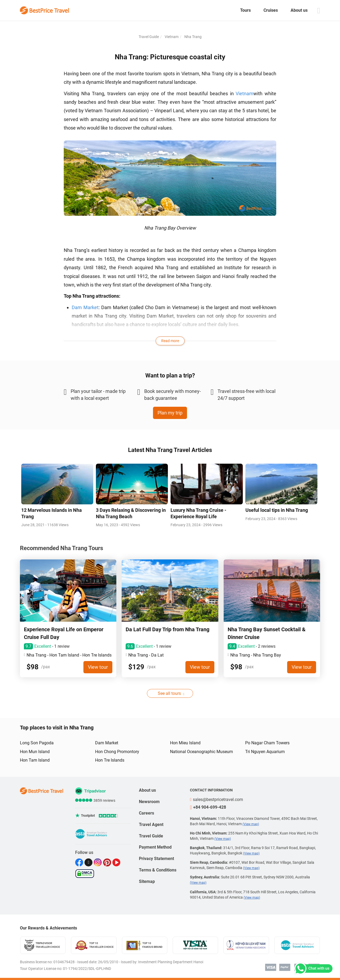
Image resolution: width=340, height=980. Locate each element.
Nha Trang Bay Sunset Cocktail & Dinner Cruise (267, 633)
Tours (245, 10)
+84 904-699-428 (208, 807)
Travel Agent (151, 825)
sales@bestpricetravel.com (216, 800)
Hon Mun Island (35, 752)
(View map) (251, 824)
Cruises (271, 10)
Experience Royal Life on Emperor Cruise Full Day (64, 633)
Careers (146, 813)
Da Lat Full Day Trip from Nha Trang (167, 629)
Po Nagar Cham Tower (97, 333)
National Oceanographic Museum (201, 752)
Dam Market (85, 307)
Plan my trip (170, 413)
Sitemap (147, 881)
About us (299, 10)
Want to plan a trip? (170, 375)
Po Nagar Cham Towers (267, 743)
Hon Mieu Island (185, 743)
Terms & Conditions (158, 870)
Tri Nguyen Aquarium (265, 752)
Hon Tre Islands (110, 760)
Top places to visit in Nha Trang (57, 728)
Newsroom (149, 802)
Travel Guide (149, 37)
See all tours (169, 693)
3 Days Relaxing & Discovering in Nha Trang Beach (131, 513)
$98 (33, 667)
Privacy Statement (156, 859)
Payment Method (155, 847)
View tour (98, 667)
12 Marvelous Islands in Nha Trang (52, 513)
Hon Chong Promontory (117, 752)
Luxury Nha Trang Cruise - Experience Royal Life (198, 513)
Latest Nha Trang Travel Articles (170, 450)
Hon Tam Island (35, 760)
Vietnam (171, 37)
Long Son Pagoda (37, 743)
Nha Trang (193, 37)
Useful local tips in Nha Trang (277, 510)
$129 (136, 667)
